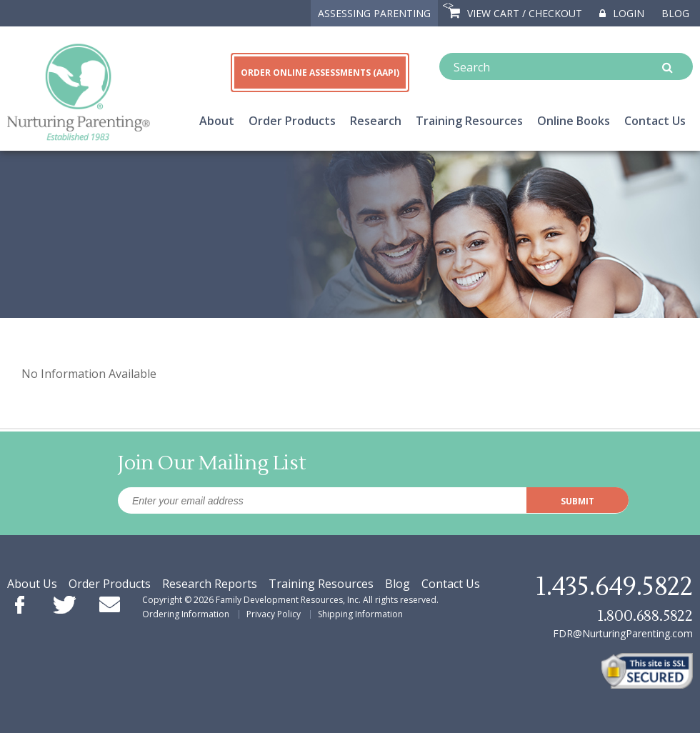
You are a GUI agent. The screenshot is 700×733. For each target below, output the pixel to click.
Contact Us (655, 121)
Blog (675, 13)
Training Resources (469, 121)
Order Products (292, 121)
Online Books (574, 121)
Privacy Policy (274, 614)
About (217, 121)
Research (376, 121)
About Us (32, 584)
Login (622, 13)
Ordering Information (186, 614)
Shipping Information (360, 614)
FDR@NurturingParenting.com (623, 633)
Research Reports (210, 584)
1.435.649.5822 (614, 587)
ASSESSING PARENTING (374, 13)
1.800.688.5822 (645, 616)
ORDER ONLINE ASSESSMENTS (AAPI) (320, 73)
